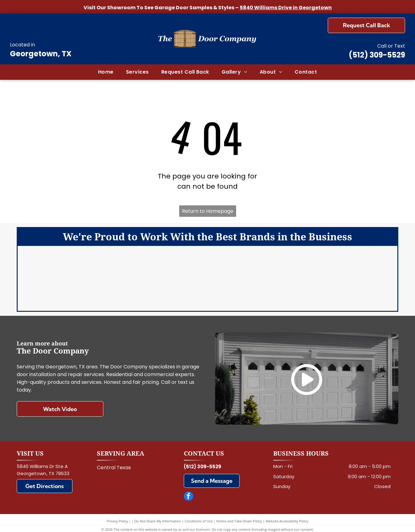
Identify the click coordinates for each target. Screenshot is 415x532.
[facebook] (188, 492)
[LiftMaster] (208, 267)
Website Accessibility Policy (287, 516)
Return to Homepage (208, 211)
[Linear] (109, 292)
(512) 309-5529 (377, 55)
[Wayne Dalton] (257, 292)
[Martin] (208, 292)
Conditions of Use (199, 516)
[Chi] (257, 267)
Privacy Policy (117, 516)
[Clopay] (158, 267)
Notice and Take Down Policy (239, 516)
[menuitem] (106, 72)
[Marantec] (158, 292)
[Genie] (306, 267)
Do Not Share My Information (158, 516)
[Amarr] (109, 267)
